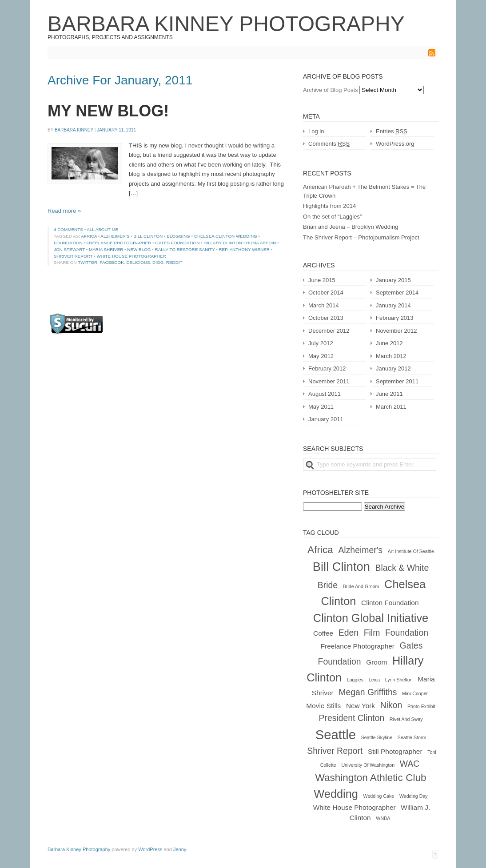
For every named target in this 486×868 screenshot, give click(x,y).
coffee (323, 633)
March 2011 (391, 407)
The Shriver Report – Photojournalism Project (361, 237)
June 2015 (322, 280)
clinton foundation (390, 603)
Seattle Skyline (377, 737)
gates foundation (177, 243)
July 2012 (321, 343)
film (372, 633)
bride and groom (361, 586)
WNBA (383, 818)
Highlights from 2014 (329, 206)
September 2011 (397, 381)
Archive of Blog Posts (331, 90)
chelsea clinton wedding (226, 236)
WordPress (150, 849)
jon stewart (69, 249)
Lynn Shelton (399, 680)
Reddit (174, 262)
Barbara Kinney (74, 130)
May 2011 (321, 407)
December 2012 (329, 331)
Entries (392, 131)
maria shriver (106, 249)
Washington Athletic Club (370, 778)
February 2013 (395, 318)
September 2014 (397, 293)
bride (328, 585)
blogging (178, 236)
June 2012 (389, 343)
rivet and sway (406, 719)
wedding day (414, 796)
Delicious (138, 262)
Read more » (64, 211)
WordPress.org (395, 144)
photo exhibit (421, 706)
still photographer (395, 751)
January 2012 (393, 368)
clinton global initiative (371, 618)
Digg (158, 262)
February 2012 (327, 368)
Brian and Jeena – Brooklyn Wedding (351, 227)
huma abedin (261, 243)
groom (376, 662)
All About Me (102, 229)
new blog (139, 249)
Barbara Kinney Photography (226, 24)
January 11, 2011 (116, 130)
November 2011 (329, 381)
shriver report (73, 256)
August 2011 (325, 394)
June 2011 (389, 394)
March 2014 (324, 305)
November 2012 (396, 331)
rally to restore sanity (185, 249)
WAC (410, 764)
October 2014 (326, 293)
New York (361, 706)
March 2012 (391, 356)
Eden (349, 633)
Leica (374, 680)
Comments (329, 144)
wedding (336, 794)
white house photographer (131, 256)
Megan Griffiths (368, 692)
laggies (355, 680)
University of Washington (368, 765)
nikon (391, 705)
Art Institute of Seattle (411, 551)
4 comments (68, 229)
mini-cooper (415, 693)
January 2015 (393, 280)
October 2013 (326, 318)
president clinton (352, 718)
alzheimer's (115, 236)
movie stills (323, 706)
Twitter (88, 262)
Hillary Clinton (223, 243)
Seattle (336, 735)
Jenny (180, 849)
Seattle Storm (412, 737)
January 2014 (393, 305)
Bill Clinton (148, 236)
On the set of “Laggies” (332, 217)
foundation (68, 243)
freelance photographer (119, 243)
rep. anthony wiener (244, 249)
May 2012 (321, 356)
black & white (402, 568)
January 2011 (326, 419)
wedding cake (379, 796)
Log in (316, 131)
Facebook (112, 262)
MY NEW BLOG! (108, 111)
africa (89, 236)
